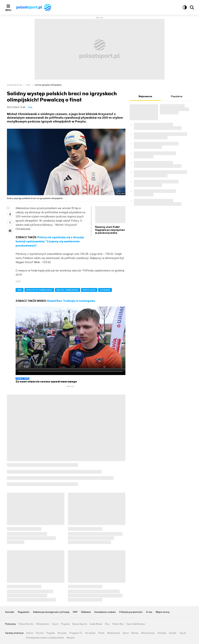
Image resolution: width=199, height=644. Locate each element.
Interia (30, 633)
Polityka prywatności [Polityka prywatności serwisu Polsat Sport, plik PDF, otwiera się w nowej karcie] (131, 612)
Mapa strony (163, 612)
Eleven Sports (80, 624)
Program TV (76, 633)
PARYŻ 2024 (89, 290)
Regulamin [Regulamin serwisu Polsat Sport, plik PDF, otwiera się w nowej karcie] (24, 612)
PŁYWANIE (105, 290)
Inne (28, 85)
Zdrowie (162, 633)
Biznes (135, 633)
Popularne (177, 96)
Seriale (173, 633)
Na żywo (62, 633)
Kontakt (10, 612)
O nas (149, 612)
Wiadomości (43, 624)
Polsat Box (118, 624)
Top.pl (182, 633)
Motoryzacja (148, 633)
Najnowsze (145, 96)
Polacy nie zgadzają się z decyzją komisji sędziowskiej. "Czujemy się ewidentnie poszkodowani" (50, 241)
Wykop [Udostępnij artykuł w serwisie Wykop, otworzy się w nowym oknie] (10, 231)
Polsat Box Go (26, 624)
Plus (107, 624)
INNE (20, 290)
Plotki (101, 633)
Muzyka (71, 638)
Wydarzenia (114, 633)
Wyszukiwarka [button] (192, 7)
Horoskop (90, 633)
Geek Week (96, 624)
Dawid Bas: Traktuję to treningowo (71, 301)
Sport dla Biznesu (136, 624)
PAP (75, 612)
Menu (8, 10)
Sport (55, 624)
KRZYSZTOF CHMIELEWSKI (39, 290)
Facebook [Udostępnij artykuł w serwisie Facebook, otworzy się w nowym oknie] (10, 214)
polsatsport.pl (15, 85)
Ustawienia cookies (105, 612)
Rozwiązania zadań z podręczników (45, 638)
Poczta (40, 633)
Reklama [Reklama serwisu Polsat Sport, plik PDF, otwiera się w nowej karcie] (86, 612)
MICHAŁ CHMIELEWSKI (68, 290)
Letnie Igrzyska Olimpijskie (48, 85)
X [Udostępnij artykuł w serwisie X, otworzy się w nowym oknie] (10, 222)
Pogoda (65, 624)
